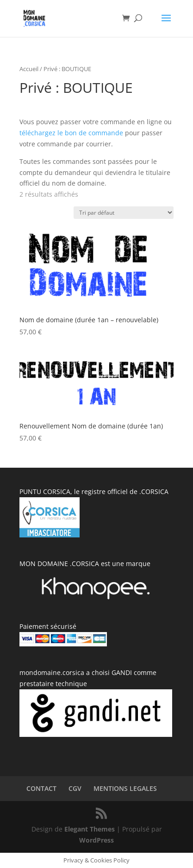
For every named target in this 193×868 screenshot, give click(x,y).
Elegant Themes (90, 829)
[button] (97, 267)
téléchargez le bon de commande (71, 133)
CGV (75, 788)
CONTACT (41, 788)
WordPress (96, 840)
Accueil (29, 69)
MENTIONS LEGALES (125, 788)
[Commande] (124, 213)
